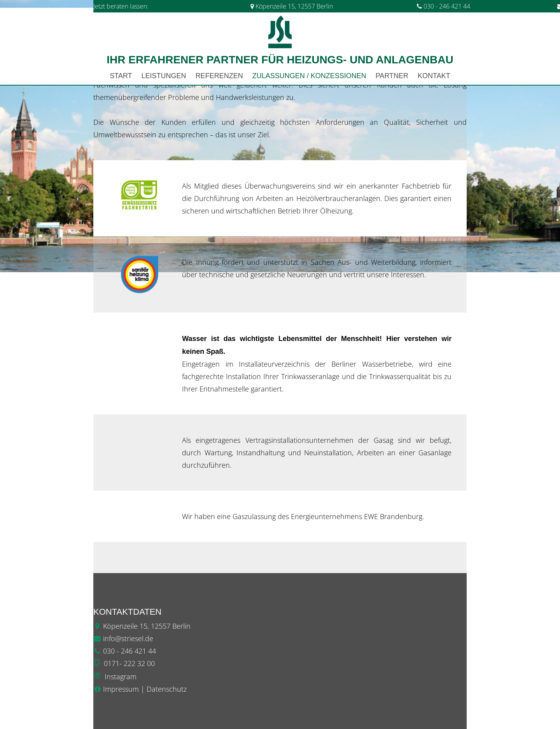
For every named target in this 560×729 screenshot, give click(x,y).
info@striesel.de (128, 638)
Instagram (121, 677)
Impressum (121, 689)
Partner (392, 76)
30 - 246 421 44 (131, 651)
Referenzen (219, 76)
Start (121, 76)
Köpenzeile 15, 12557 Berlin (294, 6)
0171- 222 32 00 (129, 663)
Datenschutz (167, 689)
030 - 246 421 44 (444, 6)
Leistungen (164, 76)
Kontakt (434, 76)
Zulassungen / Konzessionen (309, 76)
